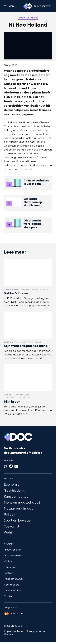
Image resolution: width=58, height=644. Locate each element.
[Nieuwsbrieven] (43, 6)
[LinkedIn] (16, 466)
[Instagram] (6, 466)
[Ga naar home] (28, 6)
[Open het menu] (10, 6)
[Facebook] (11, 466)
